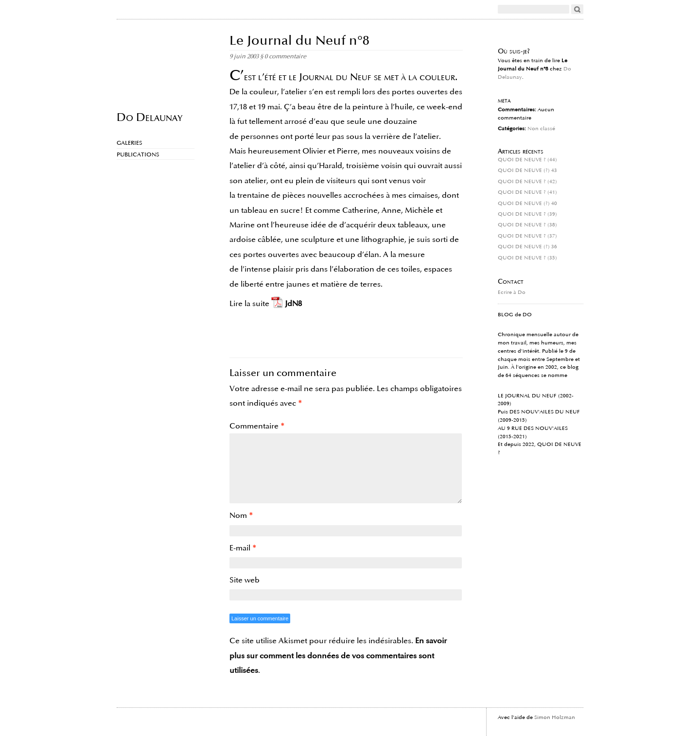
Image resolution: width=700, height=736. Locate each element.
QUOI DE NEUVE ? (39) (527, 214)
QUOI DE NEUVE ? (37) (527, 236)
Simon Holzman (555, 718)
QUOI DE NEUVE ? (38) (527, 225)
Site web (245, 580)
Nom (241, 515)
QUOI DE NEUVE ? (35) (527, 258)
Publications (138, 155)
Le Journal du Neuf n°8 (299, 41)
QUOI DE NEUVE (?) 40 (527, 204)
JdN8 (293, 304)
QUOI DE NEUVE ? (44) (527, 160)
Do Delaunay (149, 117)
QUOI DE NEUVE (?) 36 (527, 247)
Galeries (130, 143)
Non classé (541, 129)
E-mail (243, 548)
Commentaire (257, 426)
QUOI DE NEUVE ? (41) (527, 192)
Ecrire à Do (512, 292)
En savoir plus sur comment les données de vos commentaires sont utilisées (338, 656)
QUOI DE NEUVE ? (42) (527, 182)
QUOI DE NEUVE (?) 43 (527, 171)
